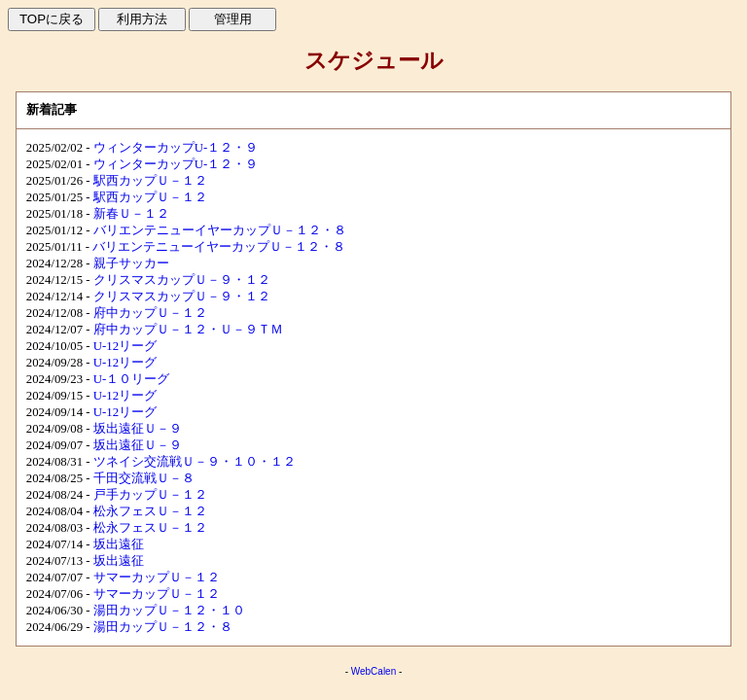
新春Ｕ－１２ (131, 214)
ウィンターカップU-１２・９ (176, 148)
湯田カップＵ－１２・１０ (169, 611)
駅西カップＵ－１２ (150, 181)
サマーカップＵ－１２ (157, 577)
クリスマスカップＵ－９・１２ (182, 280)
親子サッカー (131, 263)
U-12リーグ (125, 346)
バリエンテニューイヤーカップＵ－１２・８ (220, 230)
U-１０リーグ (132, 379)
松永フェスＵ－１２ (150, 511)
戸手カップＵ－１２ (150, 495)
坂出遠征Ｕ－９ (138, 429)
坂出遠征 (119, 544)
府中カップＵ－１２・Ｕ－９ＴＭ (188, 330)
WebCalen (374, 671)
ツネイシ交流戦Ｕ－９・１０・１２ (195, 462)
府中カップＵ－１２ (150, 313)
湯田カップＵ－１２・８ (163, 627)
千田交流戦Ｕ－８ (144, 478)
